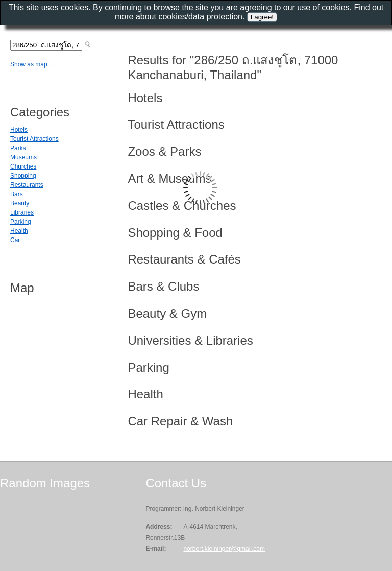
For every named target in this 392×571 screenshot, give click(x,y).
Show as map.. (30, 64)
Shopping (23, 176)
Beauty (20, 203)
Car (15, 240)
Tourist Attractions (34, 139)
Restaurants (27, 185)
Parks (18, 148)
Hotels (19, 130)
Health (19, 231)
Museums (23, 157)
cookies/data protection (200, 17)
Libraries (22, 212)
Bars (17, 194)
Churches (23, 166)
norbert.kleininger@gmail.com (224, 549)
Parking (21, 222)
